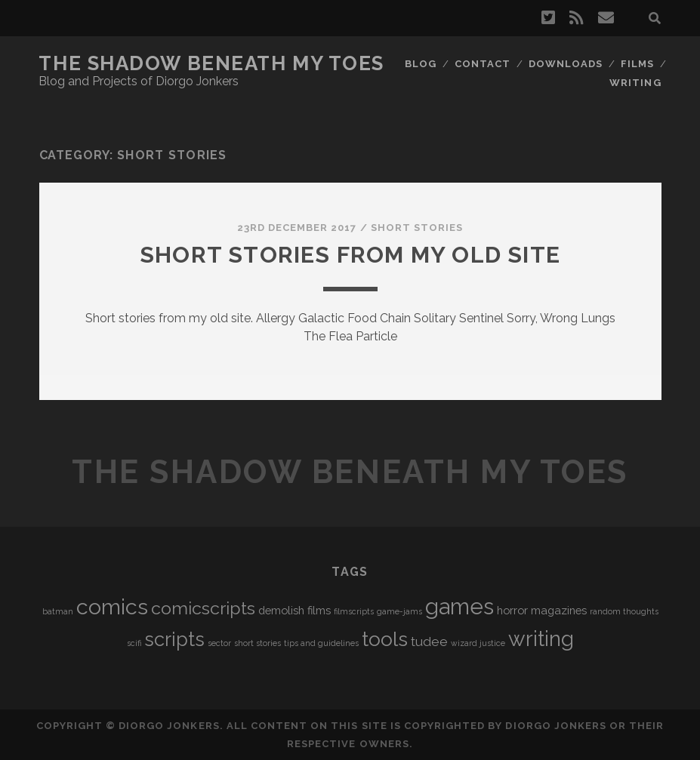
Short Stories (417, 228)
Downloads (566, 64)
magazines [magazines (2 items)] (559, 610)
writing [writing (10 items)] (541, 638)
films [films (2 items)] (319, 610)
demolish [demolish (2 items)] (281, 610)
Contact (483, 64)
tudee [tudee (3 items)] (429, 641)
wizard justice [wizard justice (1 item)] (478, 643)
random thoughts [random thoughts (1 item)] (624, 611)
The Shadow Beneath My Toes (211, 63)
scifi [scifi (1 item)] (134, 643)
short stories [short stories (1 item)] (257, 643)
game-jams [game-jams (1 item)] (399, 611)
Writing (635, 83)
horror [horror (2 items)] (512, 610)
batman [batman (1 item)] (58, 611)
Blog (421, 64)
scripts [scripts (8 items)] (174, 639)
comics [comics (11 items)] (112, 607)
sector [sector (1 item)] (219, 643)
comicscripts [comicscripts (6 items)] (203, 608)
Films (637, 64)
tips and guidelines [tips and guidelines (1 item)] (321, 643)
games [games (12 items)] (459, 606)
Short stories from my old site (350, 255)
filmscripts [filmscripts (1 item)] (354, 611)
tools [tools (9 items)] (385, 639)
